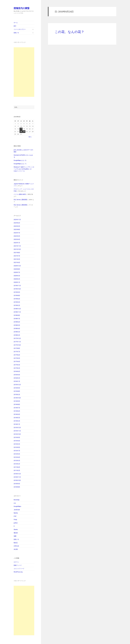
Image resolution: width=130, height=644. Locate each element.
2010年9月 (17, 484)
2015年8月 (17, 391)
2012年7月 (17, 451)
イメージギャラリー (20, 29)
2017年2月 (17, 368)
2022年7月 (17, 233)
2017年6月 (17, 355)
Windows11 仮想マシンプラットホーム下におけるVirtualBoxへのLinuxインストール (24, 169)
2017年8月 (17, 348)
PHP (15, 516)
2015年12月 (17, 385)
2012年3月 (17, 461)
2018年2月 (17, 335)
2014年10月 (17, 398)
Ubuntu (16, 529)
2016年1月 (17, 381)
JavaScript (17, 510)
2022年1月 (17, 243)
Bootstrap (17, 500)
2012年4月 (17, 457)
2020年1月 (17, 282)
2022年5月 (17, 236)
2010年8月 (17, 487)
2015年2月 (17, 395)
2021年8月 (17, 253)
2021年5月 (17, 259)
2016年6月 (17, 371)
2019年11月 (17, 286)
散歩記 (16, 543)
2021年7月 (17, 256)
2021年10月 (17, 249)
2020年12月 (17, 266)
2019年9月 (17, 292)
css (15, 503)
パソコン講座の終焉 (20, 194)
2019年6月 (17, 299)
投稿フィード (18, 565)
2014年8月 (17, 404)
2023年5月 (17, 226)
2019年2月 (17, 305)
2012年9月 (17, 447)
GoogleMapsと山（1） (20, 164)
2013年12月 (17, 428)
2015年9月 (17, 388)
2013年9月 (17, 437)
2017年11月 (17, 342)
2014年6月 (17, 411)
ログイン (16, 562)
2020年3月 (17, 276)
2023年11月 (17, 220)
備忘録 (16, 533)
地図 (15, 536)
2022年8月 (17, 229)
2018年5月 (17, 325)
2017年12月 (17, 338)
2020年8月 (17, 269)
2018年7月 (17, 319)
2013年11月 (17, 431)
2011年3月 (17, 470)
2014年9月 (17, 401)
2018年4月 (17, 329)
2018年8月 (17, 315)
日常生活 (16, 546)
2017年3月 (17, 365)
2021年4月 (17, 262)
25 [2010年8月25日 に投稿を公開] (24, 132)
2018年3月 (17, 332)
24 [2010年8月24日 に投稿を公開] (21, 132)
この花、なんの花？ (69, 32)
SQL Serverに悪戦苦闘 (20, 200)
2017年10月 (17, 345)
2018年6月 (17, 322)
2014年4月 (17, 414)
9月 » (30, 137)
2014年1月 (17, 424)
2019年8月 (17, 296)
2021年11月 (17, 246)
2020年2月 (17, 279)
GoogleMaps (17, 506)
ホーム (16, 23)
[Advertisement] (24, 72)
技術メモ (16, 33)
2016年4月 (17, 375)
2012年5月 (17, 454)
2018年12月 (17, 309)
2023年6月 (17, 223)
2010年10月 (17, 480)
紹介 (15, 26)
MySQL (16, 513)
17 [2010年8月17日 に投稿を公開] (21, 129)
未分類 (16, 549)
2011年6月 (17, 467)
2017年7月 (17, 352)
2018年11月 (17, 312)
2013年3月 (17, 444)
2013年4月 (17, 441)
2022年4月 (17, 239)
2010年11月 (17, 477)
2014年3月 (17, 418)
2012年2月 (17, 464)
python (16, 523)
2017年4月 (17, 362)
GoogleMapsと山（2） (20, 160)
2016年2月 (17, 378)
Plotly (15, 520)
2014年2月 (17, 421)
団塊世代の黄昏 (22, 8)
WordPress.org (18, 572)
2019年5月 (17, 302)
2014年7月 (17, 408)
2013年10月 (17, 434)
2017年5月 (17, 358)
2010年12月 (17, 474)
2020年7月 (17, 272)
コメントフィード (19, 569)
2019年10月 (17, 289)
